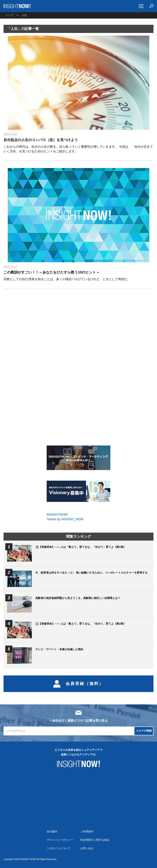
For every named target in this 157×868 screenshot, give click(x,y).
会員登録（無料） (79, 684)
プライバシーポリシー (60, 840)
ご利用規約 (87, 832)
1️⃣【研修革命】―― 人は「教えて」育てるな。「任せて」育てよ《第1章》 (81, 547)
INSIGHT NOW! (17, 6)
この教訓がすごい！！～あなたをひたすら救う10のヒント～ (52, 272)
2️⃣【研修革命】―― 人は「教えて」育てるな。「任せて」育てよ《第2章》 (81, 624)
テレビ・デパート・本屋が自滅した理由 (59, 649)
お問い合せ (87, 848)
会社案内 (52, 832)
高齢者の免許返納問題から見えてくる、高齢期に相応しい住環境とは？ (78, 598)
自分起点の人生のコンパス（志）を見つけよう (41, 140)
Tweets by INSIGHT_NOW (65, 519)
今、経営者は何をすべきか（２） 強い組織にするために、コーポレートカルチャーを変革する (91, 573)
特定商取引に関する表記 (95, 840)
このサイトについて (59, 848)
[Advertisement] (78, 330)
